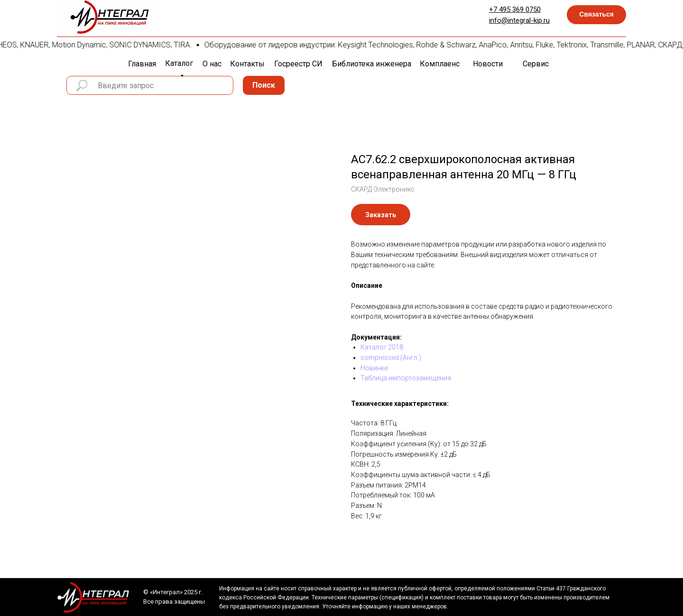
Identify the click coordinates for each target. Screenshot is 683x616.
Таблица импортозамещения (406, 378)
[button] (596, 15)
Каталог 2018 (382, 347)
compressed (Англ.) (391, 358)
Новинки (374, 368)
